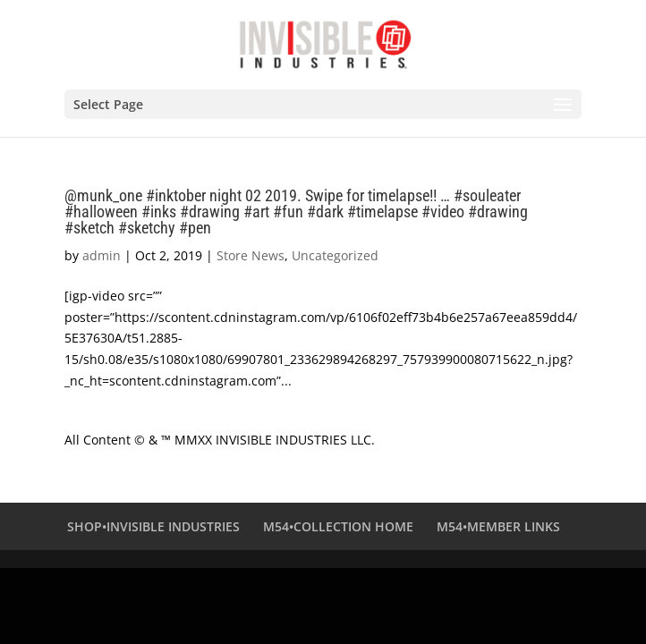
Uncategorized (335, 255)
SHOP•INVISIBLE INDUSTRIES (153, 526)
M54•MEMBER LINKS (498, 526)
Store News (251, 255)
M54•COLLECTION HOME (338, 526)
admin (102, 255)
